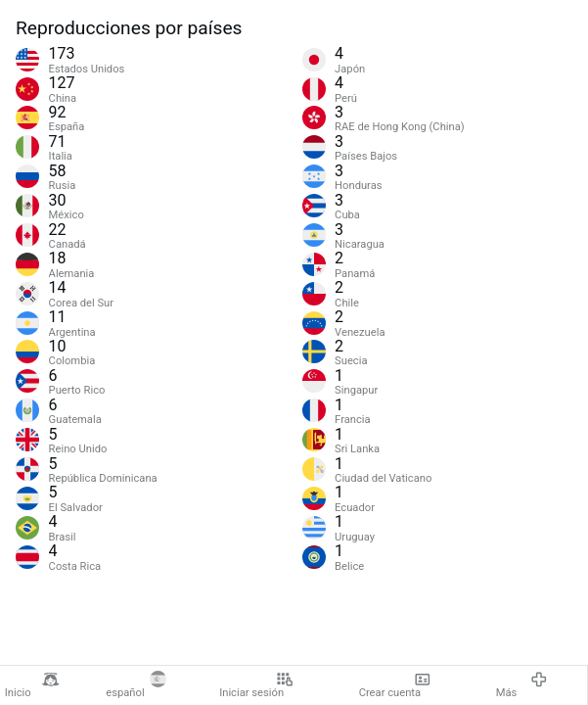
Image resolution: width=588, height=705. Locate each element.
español (136, 685)
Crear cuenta (395, 685)
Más (522, 685)
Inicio (32, 685)
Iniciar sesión (256, 685)
